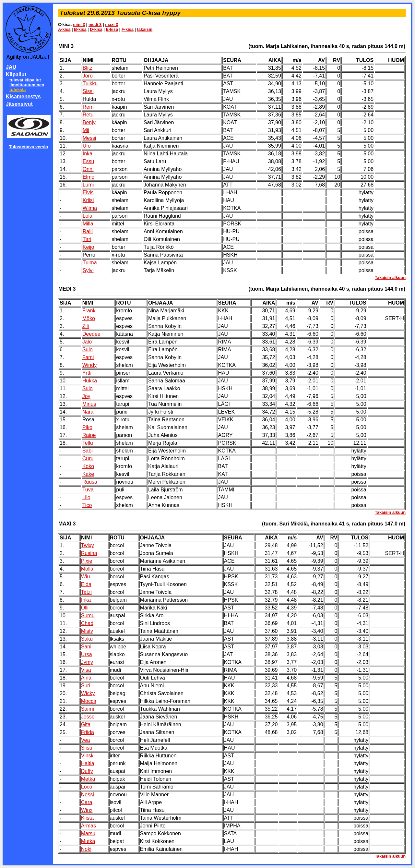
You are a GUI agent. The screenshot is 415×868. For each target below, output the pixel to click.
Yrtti (87, 373)
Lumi (88, 185)
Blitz (88, 68)
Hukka (90, 381)
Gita (86, 724)
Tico (87, 505)
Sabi (88, 451)
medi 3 (95, 24)
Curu (88, 458)
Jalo (87, 342)
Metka (88, 779)
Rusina (89, 553)
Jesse (88, 717)
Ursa (87, 654)
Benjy (89, 122)
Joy (86, 396)
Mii (86, 130)
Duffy (87, 771)
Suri (86, 686)
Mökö (89, 318)
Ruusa (90, 482)
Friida (88, 732)
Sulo (88, 350)
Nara (88, 412)
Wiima (90, 208)
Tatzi (86, 592)
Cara (87, 802)
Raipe (89, 435)
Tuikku (90, 84)
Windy (89, 365)
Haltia (88, 763)
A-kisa (64, 29)
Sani (86, 647)
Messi (89, 138)
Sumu (88, 615)
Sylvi (88, 270)
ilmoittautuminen (27, 85)
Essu (89, 161)
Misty (87, 631)
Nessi (88, 795)
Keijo (89, 247)
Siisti (87, 748)
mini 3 (79, 24)
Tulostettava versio (29, 147)
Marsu (88, 833)
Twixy (88, 545)
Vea (86, 740)
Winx (87, 810)
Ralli (88, 231)
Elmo (89, 177)
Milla (88, 224)
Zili (86, 326)
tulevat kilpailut (25, 80)
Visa (86, 670)
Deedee (91, 334)
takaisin (145, 29)
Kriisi (88, 200)
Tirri (87, 239)
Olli (85, 608)
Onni (88, 169)
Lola (88, 216)
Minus (89, 404)
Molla (87, 569)
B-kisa (80, 29)
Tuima (90, 263)
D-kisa (96, 29)
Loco (87, 787)
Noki (86, 849)
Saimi (88, 709)
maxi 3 (112, 24)
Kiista (87, 818)
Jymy (87, 662)
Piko (87, 427)
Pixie (87, 561)
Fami (88, 357)
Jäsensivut (19, 104)
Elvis (88, 193)
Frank (89, 311)
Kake (88, 474)
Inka (88, 154)
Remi (89, 107)
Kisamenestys (23, 96)
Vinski (88, 756)
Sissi (88, 91)
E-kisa (112, 29)
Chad (87, 623)
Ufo (87, 146)
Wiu (86, 577)
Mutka (88, 841)
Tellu (88, 443)
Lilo (86, 497)
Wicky (88, 693)
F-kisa (128, 29)
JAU (11, 67)
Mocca (89, 701)
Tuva (88, 490)
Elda (86, 584)
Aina (86, 678)
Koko (88, 466)
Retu (88, 115)
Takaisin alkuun (390, 277)
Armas (89, 826)
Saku (87, 639)
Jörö (88, 76)
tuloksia (18, 90)
